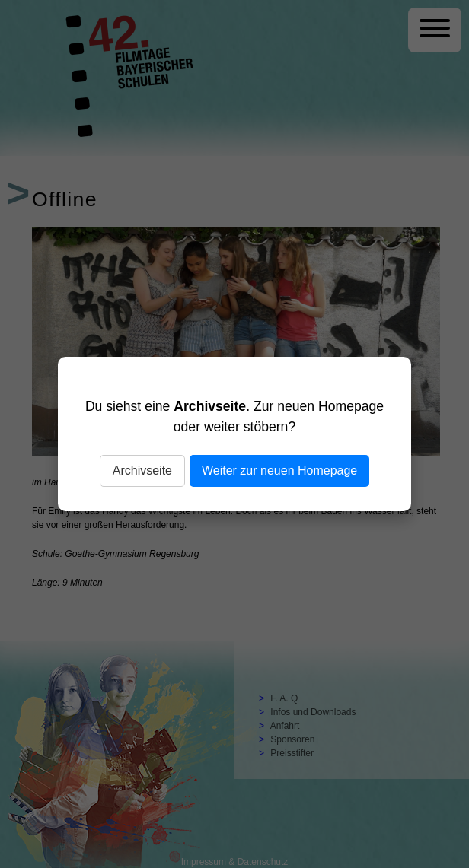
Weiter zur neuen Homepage (279, 471)
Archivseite (142, 471)
